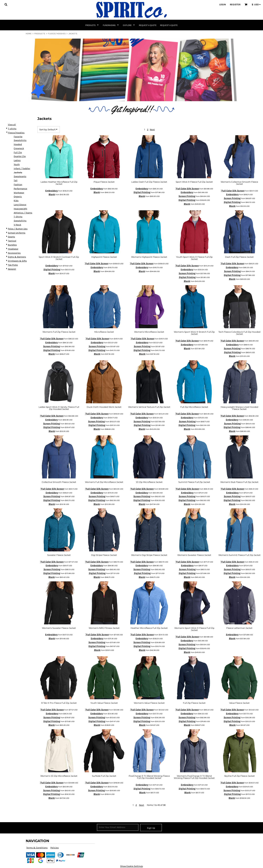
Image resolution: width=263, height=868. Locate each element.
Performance (20, 189)
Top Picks (13, 265)
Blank (52, 194)
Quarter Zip (20, 156)
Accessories (14, 253)
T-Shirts (18, 217)
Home (29, 34)
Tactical (12, 241)
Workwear (19, 193)
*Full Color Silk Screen (187, 189)
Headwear (13, 249)
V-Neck (17, 225)
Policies (55, 848)
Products (40, 34)
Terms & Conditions (37, 848)
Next (152, 129)
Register (235, 4)
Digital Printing (142, 192)
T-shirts (12, 129)
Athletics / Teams (23, 213)
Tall (16, 180)
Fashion (18, 184)
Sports (11, 237)
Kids (16, 201)
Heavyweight (20, 209)
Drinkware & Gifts (17, 261)
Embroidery (52, 191)
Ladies (17, 160)
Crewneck (19, 148)
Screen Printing (187, 196)
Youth (17, 164)
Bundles (12, 245)
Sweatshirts (20, 221)
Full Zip (18, 152)
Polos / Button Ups (18, 229)
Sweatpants (20, 176)
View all (12, 125)
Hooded (18, 144)
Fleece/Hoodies (57, 34)
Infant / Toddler (22, 168)
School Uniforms (17, 233)
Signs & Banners (17, 257)
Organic (18, 196)
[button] (6, 4)
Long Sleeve (20, 205)
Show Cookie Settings (132, 866)
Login (223, 4)
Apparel (12, 269)
